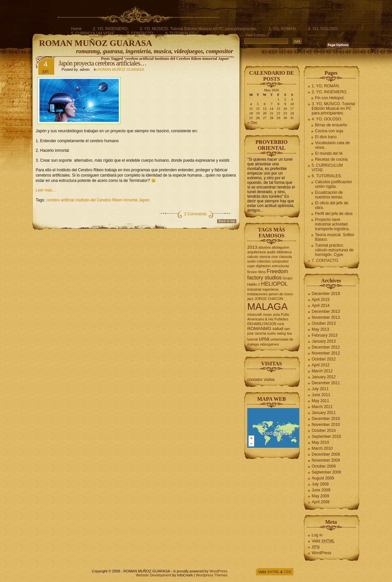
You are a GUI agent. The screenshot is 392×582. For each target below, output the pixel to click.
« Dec (252, 123)
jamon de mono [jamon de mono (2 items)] (281, 294)
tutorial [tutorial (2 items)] (253, 339)
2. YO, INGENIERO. (111, 29)
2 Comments (195, 214)
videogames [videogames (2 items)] (269, 344)
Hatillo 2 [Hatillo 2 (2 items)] (254, 284)
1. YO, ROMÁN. (283, 29)
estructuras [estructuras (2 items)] (280, 266)
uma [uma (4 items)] (264, 339)
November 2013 (326, 317)
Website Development (154, 575)
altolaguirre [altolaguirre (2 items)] (280, 247)
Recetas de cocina (331, 159)
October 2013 (324, 323)
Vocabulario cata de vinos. (332, 145)
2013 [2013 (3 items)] (252, 247)
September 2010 (326, 436)
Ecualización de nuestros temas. (329, 195)
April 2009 (321, 502)
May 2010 (320, 442)
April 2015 (321, 300)
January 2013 (324, 341)
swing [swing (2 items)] (281, 333)
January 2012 (324, 377)
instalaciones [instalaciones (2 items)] (257, 294)
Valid (323, 541)
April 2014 (321, 306)
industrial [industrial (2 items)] (254, 289)
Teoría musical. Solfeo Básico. (334, 237)
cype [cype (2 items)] (251, 266)
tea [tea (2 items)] (289, 333)
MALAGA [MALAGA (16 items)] (267, 306)
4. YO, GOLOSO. (323, 29)
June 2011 (321, 395)
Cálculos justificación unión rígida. (333, 184)
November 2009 (326, 460)
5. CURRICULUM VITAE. (93, 33)
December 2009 (326, 454)
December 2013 (326, 312)
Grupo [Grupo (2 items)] (288, 278)
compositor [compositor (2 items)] (280, 261)
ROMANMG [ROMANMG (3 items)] (259, 329)
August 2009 (323, 478)
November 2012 (326, 353)
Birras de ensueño (331, 125)
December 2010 (326, 419)
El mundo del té (329, 153)
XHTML (273, 572)
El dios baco (326, 137)
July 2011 (320, 389)
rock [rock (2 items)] (281, 324)
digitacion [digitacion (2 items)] (263, 266)
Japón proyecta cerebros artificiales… (102, 63)
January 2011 (324, 413)
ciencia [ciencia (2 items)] (265, 257)
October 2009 (324, 466)
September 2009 (326, 472)
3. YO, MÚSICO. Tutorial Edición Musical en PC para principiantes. (199, 29)
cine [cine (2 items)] (275, 257)
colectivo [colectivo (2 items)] (264, 261)
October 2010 (324, 431)
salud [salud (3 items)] (278, 329)
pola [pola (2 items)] (276, 314)
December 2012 (326, 347)
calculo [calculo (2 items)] (253, 257)
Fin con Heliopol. (330, 98)
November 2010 (326, 425)
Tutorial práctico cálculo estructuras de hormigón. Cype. (334, 250)
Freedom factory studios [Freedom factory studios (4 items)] (268, 274)
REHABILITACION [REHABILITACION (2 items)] (262, 324)
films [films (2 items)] (262, 272)
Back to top (227, 221)
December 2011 (326, 383)
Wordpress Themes (212, 575)
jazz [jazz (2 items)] (250, 299)
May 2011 (320, 401)
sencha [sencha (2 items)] (260, 333)
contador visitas (261, 380)
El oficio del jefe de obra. (332, 205)
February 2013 (325, 335)
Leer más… (46, 190)
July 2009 (320, 484)
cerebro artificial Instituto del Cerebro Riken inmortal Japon (98, 200)
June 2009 (321, 490)
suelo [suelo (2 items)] (272, 333)
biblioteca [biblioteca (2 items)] (284, 252)
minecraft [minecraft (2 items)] (255, 314)
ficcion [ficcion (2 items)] (252, 272)
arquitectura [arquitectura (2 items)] (256, 252)
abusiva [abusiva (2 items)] (265, 247)
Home (76, 29)
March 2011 (322, 407)
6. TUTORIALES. (180, 33)
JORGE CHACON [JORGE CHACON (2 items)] (269, 299)
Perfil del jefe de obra (334, 214)
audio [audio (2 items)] (271, 252)
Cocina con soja (329, 131)
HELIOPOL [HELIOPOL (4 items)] (274, 284)
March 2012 (322, 371)
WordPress (321, 553)
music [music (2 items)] (267, 314)
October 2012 (324, 359)
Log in (317, 535)
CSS (287, 572)
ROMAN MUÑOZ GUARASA (96, 43)
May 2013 (320, 329)
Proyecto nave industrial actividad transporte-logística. (332, 224)
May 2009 (320, 496)
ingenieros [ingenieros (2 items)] (271, 289)
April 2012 (321, 365)
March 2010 (322, 448)
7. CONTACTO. (140, 33)
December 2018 (326, 294)
